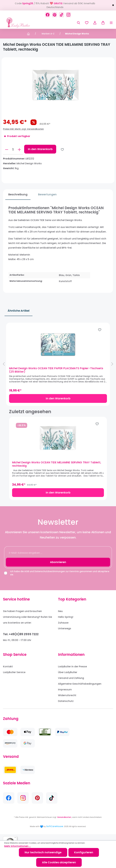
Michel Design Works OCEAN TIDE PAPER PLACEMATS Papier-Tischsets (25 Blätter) (53, 373)
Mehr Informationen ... (18, 846)
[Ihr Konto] (95, 23)
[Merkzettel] (87, 23)
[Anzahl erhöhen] (19, 150)
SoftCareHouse (55, 832)
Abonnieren (58, 568)
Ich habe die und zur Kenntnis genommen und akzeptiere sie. (60, 579)
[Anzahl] (13, 150)
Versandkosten (64, 823)
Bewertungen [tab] (45, 194)
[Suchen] (79, 23)
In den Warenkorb (40, 149)
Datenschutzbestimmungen (50, 577)
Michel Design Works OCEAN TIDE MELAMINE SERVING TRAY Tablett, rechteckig (57, 470)
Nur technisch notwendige (43, 852)
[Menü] (109, 23)
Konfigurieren (84, 852)
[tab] (16, 195)
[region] (58, 367)
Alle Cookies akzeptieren (59, 862)
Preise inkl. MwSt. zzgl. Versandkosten (23, 129)
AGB (27, 577)
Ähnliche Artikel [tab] (19, 311)
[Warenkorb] (102, 23)
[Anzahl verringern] (7, 150)
